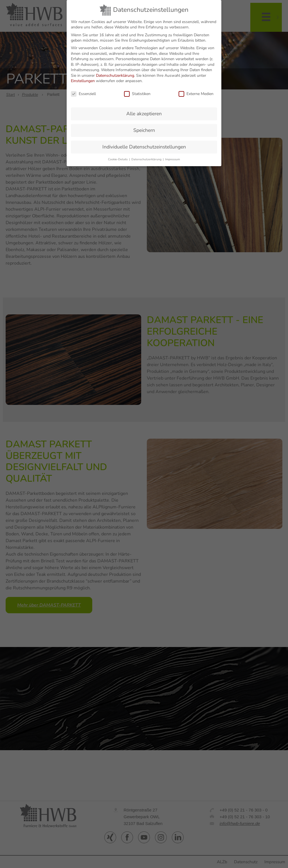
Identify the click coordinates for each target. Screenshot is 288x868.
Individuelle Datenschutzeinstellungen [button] (144, 147)
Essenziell (83, 94)
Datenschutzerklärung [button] (147, 159)
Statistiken (137, 94)
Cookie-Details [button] (118, 159)
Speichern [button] (144, 130)
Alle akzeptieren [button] (144, 114)
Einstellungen (83, 81)
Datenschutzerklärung (115, 75)
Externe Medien (196, 94)
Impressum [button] (173, 159)
